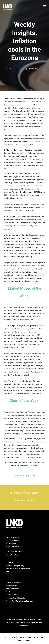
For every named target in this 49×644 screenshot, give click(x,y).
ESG (8, 572)
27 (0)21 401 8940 (15, 552)
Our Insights (11, 575)
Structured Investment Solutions (18, 569)
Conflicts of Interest (14, 595)
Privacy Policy (11, 586)
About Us (10, 563)
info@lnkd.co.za (14, 555)
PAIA (8, 592)
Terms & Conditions (14, 583)
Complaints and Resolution (16, 598)
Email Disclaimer (12, 589)
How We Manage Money (15, 566)
